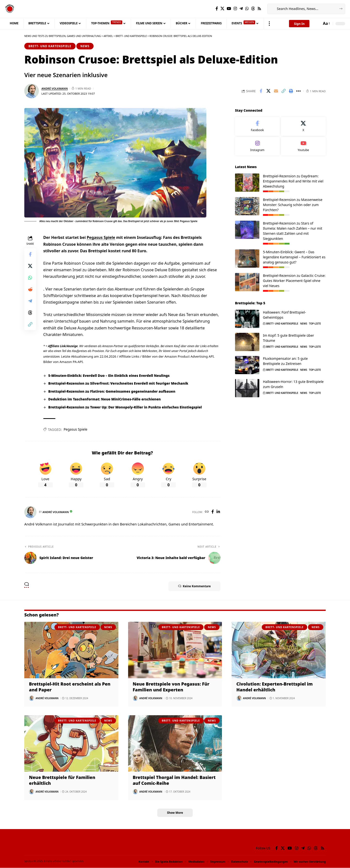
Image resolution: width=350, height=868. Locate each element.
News (85, 46)
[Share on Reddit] (30, 289)
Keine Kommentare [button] (194, 586)
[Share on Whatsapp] (30, 278)
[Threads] (253, 9)
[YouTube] (229, 9)
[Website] (207, 512)
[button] (269, 24)
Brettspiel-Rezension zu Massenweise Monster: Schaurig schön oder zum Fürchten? (293, 204)
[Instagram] (235, 9)
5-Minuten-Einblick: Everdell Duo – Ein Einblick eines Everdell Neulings (109, 375)
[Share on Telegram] (30, 301)
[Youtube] (303, 146)
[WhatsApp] (247, 9)
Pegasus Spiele (101, 238)
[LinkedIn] (218, 512)
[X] (222, 9)
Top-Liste (315, 323)
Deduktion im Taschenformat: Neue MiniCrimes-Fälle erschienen (105, 399)
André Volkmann (55, 88)
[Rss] (259, 9)
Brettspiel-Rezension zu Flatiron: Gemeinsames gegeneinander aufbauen (112, 391)
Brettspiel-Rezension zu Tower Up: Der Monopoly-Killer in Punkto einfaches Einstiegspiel (125, 407)
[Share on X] (268, 91)
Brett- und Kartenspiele (50, 46)
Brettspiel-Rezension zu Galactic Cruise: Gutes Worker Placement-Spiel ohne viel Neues (294, 280)
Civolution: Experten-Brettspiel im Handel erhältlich (275, 687)
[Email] (276, 91)
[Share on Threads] (30, 313)
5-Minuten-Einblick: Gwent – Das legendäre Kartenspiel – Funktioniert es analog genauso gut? (294, 257)
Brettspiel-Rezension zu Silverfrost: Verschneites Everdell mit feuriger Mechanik (118, 384)
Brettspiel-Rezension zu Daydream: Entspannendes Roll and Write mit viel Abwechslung (293, 181)
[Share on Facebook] (261, 91)
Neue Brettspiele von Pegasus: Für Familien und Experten (171, 687)
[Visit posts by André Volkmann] (32, 91)
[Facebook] (217, 9)
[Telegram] (241, 9)
